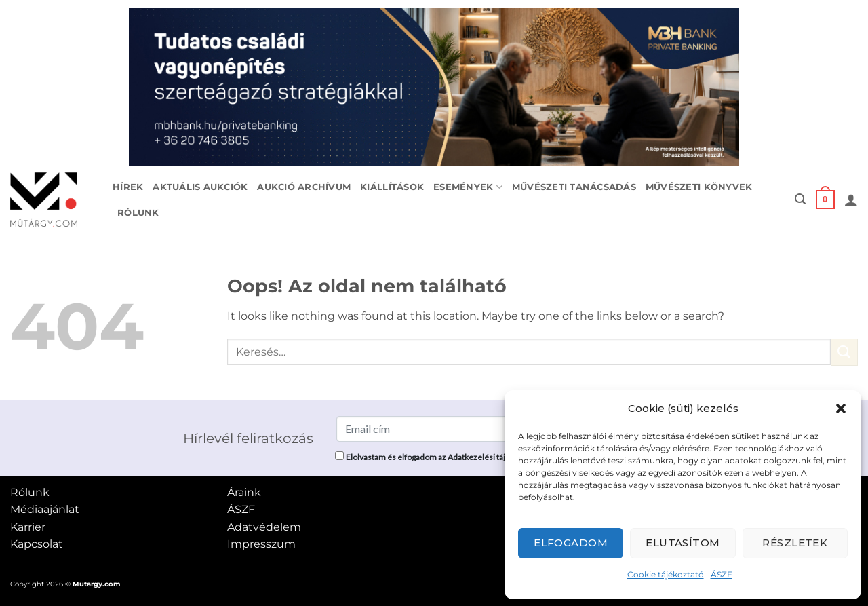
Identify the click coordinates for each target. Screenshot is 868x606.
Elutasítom (683, 543)
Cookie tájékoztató (666, 574)
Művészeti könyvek (699, 187)
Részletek (795, 543)
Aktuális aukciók (200, 187)
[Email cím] (439, 429)
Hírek (128, 187)
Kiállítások (392, 187)
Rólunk (138, 213)
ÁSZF (722, 574)
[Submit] (844, 352)
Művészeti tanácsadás (574, 187)
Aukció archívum (304, 187)
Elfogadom (571, 543)
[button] (841, 409)
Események (468, 187)
